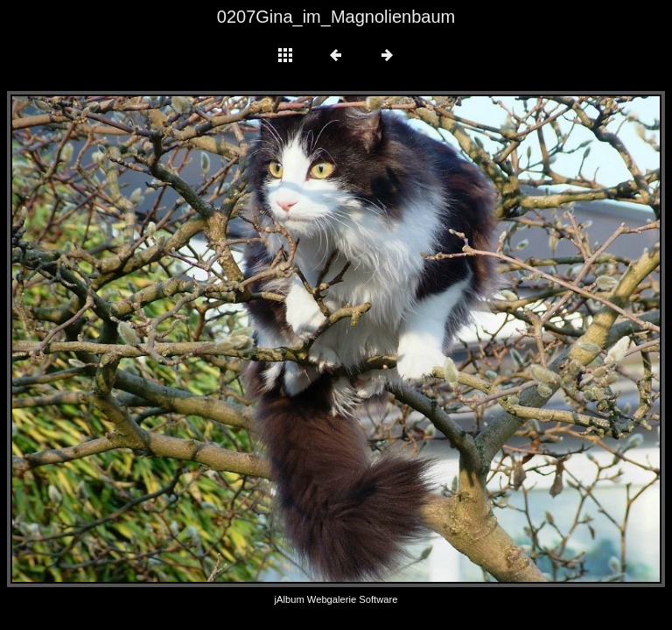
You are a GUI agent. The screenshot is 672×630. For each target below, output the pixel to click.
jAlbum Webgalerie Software (336, 599)
